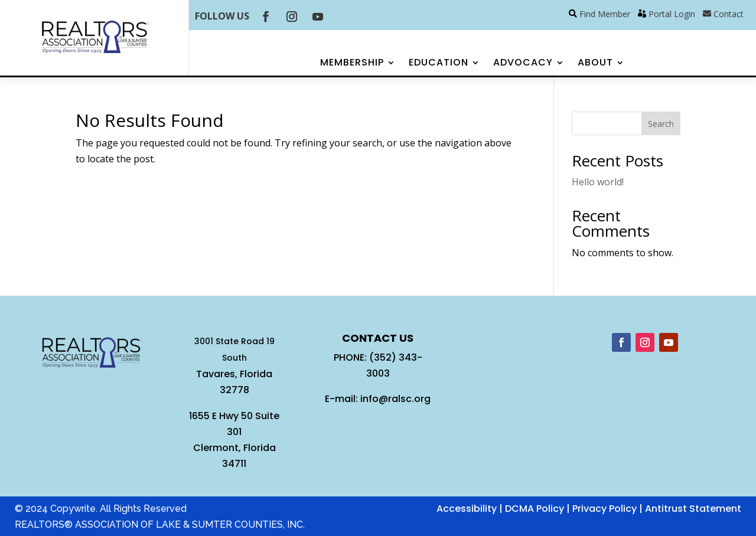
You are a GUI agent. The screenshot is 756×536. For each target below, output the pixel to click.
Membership (352, 64)
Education (439, 64)
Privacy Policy (605, 509)
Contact (729, 14)
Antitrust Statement (693, 509)
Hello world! (598, 182)
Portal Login (672, 14)
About (595, 64)
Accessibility (467, 509)
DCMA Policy (535, 509)
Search (661, 124)
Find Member (605, 14)
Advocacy (523, 64)
